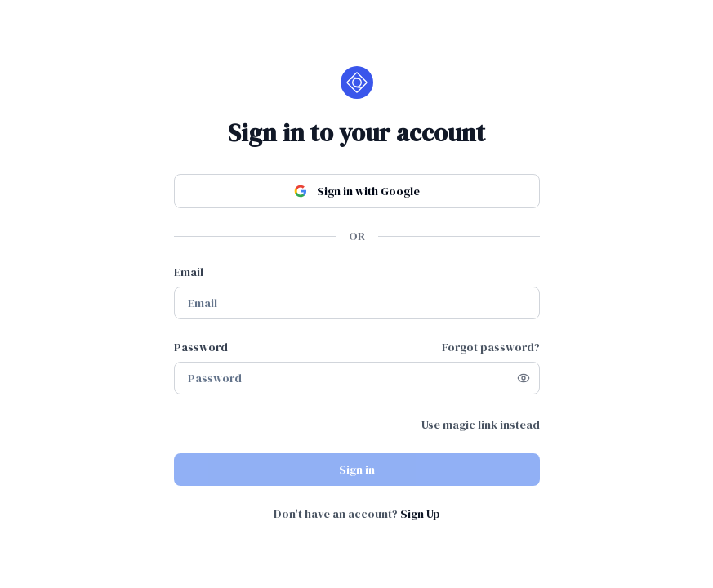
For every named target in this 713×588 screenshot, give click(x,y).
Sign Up (420, 514)
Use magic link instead (481, 425)
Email (189, 272)
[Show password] (524, 378)
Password (201, 347)
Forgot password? (491, 347)
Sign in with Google (357, 191)
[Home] (357, 82)
